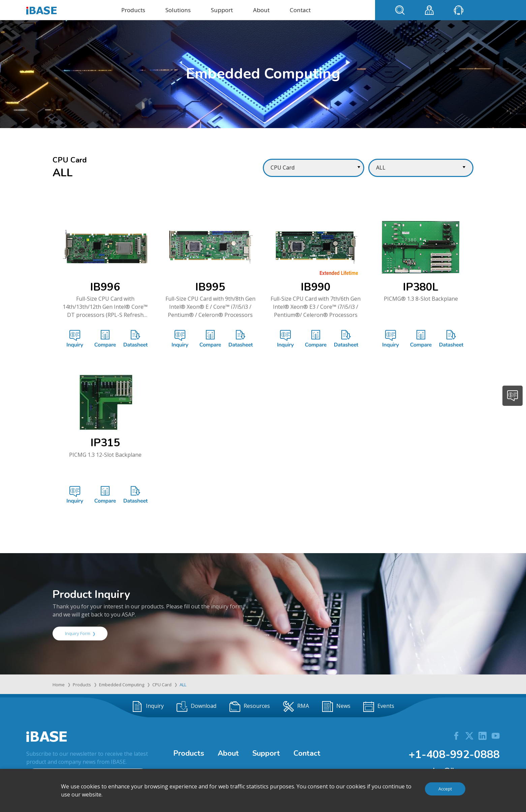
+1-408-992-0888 (454, 755)
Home (59, 685)
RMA (296, 706)
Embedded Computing (122, 685)
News (336, 706)
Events (379, 706)
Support (222, 10)
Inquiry (148, 706)
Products (133, 10)
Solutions (178, 10)
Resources (250, 706)
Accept (445, 789)
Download (196, 706)
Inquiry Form (80, 633)
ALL (183, 685)
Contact (300, 10)
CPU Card (162, 685)
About (261, 10)
